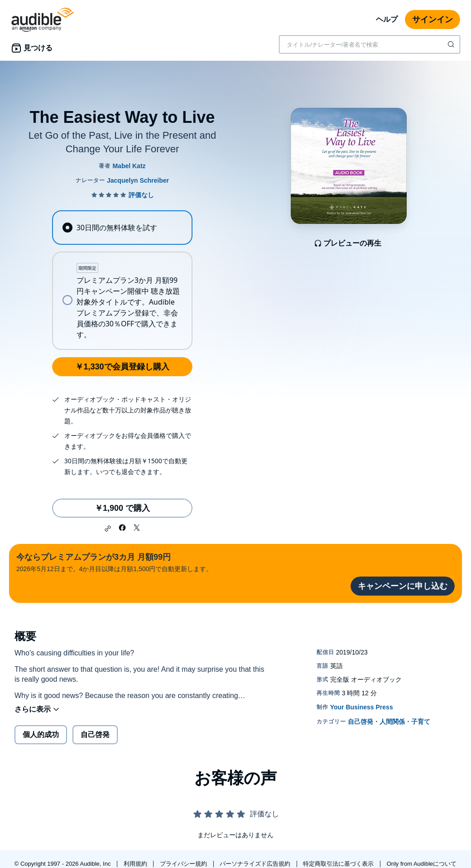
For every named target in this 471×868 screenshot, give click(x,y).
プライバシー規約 (184, 864)
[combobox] (370, 44)
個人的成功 (41, 735)
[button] (108, 529)
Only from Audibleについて (422, 864)
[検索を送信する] (452, 44)
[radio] (122, 228)
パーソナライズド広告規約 (256, 864)
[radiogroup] (122, 280)
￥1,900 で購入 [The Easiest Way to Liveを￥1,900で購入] (122, 508)
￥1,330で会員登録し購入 (122, 367)
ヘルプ (387, 19)
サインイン (433, 19)
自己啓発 (95, 735)
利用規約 (136, 864)
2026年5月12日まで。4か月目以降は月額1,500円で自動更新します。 (114, 562)
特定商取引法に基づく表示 (339, 864)
